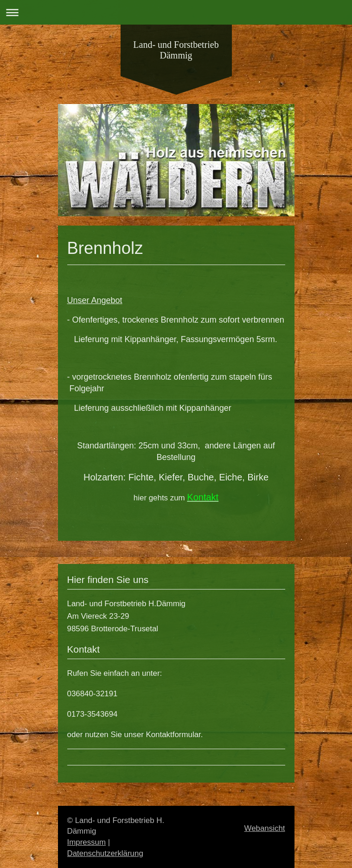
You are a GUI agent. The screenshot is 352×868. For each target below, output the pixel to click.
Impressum (87, 842)
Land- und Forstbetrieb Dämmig (176, 50)
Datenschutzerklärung (105, 853)
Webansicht (265, 828)
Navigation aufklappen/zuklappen (176, 12)
